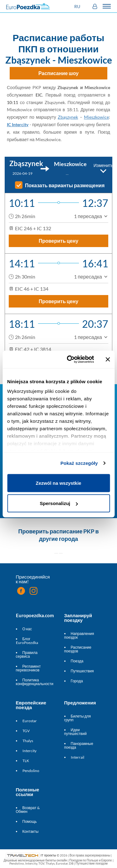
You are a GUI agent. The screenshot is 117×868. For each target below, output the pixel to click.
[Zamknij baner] (108, 359)
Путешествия (82, 671)
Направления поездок (79, 635)
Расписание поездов (78, 649)
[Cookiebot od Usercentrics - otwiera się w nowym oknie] (70, 360)
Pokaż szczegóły (79, 463)
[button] (78, 6)
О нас (27, 629)
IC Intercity (18, 124)
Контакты (31, 831)
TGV (26, 731)
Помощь (30, 821)
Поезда (77, 661)
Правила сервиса (27, 654)
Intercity (29, 751)
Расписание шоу (58, 73)
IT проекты (48, 855)
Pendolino (31, 771)
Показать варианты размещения (65, 185)
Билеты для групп (78, 718)
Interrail (78, 757)
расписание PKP (72, 531)
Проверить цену (58, 241)
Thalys (28, 741)
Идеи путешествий (76, 732)
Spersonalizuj (59, 503)
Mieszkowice (96, 117)
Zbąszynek (68, 117)
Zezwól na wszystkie (59, 483)
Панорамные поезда (79, 745)
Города (77, 681)
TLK (26, 761)
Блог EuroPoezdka (27, 641)
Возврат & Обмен (28, 810)
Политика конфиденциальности (35, 682)
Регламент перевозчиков (28, 668)
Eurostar (30, 721)
